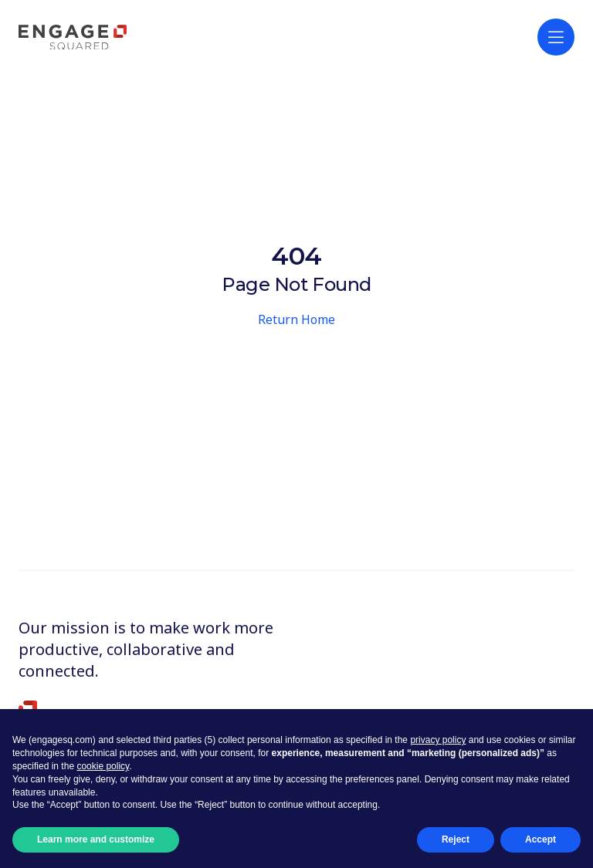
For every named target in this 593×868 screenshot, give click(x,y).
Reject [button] (456, 839)
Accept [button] (540, 839)
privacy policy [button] (438, 740)
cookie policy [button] (103, 766)
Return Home (296, 319)
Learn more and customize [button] (96, 839)
